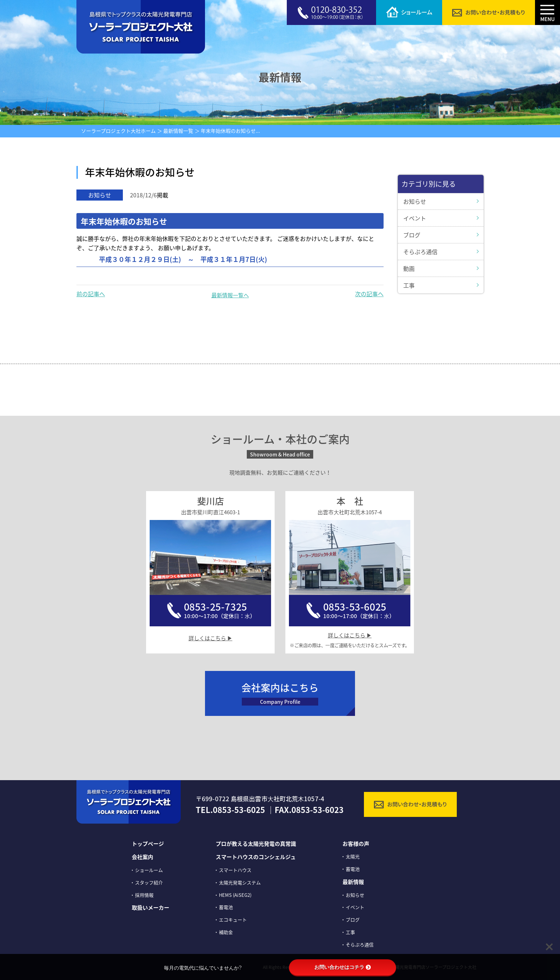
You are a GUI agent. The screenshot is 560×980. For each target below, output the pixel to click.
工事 (409, 285)
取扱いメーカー (151, 908)
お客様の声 (356, 844)
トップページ (148, 844)
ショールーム (149, 870)
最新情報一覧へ (230, 295)
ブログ (412, 235)
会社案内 (142, 857)
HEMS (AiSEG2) (235, 895)
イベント (415, 218)
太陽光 (353, 856)
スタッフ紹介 (149, 882)
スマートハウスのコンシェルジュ (256, 857)
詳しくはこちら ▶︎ (211, 638)
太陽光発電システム (240, 882)
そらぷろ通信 (420, 252)
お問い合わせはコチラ (342, 967)
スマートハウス (235, 870)
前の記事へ (91, 294)
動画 (409, 268)
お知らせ (415, 201)
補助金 (226, 932)
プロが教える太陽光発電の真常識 (256, 844)
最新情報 (353, 882)
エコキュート (233, 920)
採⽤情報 (144, 895)
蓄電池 (226, 907)
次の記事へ (369, 294)
